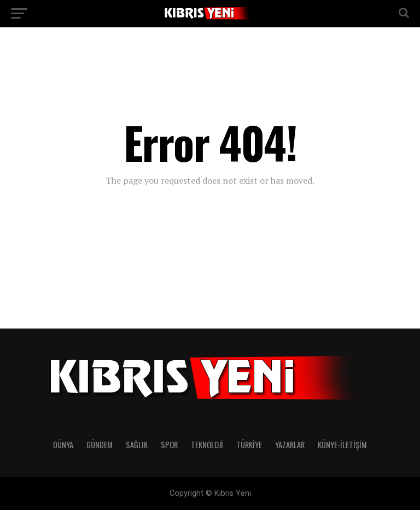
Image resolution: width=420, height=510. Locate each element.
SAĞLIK (137, 445)
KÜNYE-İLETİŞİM (342, 445)
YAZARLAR (290, 445)
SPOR (169, 445)
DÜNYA (63, 445)
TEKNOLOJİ (207, 445)
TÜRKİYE (249, 445)
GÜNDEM (100, 445)
